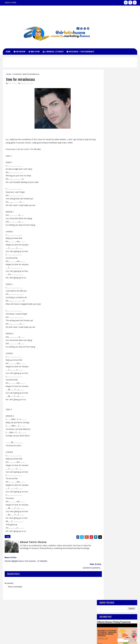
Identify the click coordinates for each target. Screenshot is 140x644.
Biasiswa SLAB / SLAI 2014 (108, 204)
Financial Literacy (54, 51)
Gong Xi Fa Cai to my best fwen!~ (122, 139)
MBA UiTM (35, 51)
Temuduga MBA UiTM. (106, 199)
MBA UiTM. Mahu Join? (118, 150)
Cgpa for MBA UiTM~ (118, 188)
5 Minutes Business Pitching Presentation (114, 92)
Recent (107, 218)
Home (9, 51)
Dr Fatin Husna (70, 12)
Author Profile (11, 2)
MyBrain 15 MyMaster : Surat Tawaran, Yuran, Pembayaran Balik (114, 171)
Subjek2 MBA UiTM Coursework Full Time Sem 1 (115, 134)
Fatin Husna (113, 612)
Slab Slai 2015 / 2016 (118, 160)
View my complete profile (115, 618)
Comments (127, 218)
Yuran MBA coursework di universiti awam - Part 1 (115, 210)
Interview (20, 51)
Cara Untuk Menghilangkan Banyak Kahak (122, 179)
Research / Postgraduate (81, 51)
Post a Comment (15, 582)
